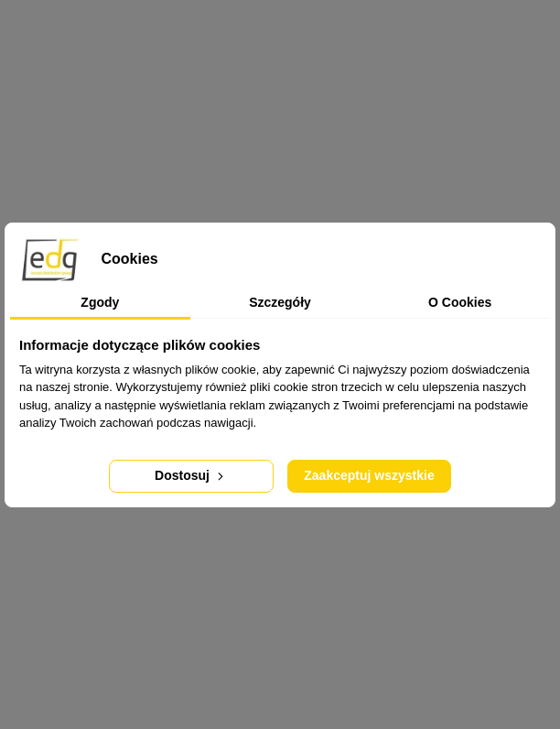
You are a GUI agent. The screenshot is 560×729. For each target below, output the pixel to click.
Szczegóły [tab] (280, 302)
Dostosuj (191, 475)
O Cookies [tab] (460, 302)
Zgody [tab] (100, 302)
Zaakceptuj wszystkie (369, 475)
